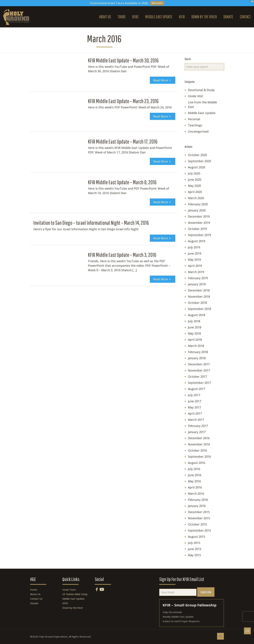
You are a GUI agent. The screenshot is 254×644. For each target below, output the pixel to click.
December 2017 (199, 364)
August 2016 (196, 463)
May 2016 (194, 481)
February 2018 (198, 352)
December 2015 (199, 512)
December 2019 (199, 216)
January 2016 (197, 506)
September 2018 (199, 309)
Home (34, 590)
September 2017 (199, 383)
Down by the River (73, 608)
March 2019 (196, 272)
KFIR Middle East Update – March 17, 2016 (123, 142)
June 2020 (195, 180)
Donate (34, 603)
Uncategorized (198, 131)
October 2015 (197, 524)
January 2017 (197, 432)
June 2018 (195, 327)
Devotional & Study (201, 90)
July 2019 (194, 247)
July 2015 (194, 543)
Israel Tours (69, 590)
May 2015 (194, 555)
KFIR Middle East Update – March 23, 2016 (123, 101)
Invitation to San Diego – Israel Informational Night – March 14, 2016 (91, 223)
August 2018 (196, 315)
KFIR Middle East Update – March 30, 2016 (123, 60)
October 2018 (197, 303)
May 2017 (194, 407)
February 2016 (198, 500)
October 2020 (197, 155)
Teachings (195, 125)
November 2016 (199, 444)
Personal (194, 119)
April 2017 (195, 413)
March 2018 (196, 346)
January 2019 (197, 284)
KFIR (65, 603)
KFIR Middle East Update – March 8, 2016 (122, 182)
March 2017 (196, 420)
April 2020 (195, 192)
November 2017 (199, 370)
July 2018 (194, 321)
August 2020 (196, 167)
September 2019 (199, 235)
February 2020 (198, 204)
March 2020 (196, 198)
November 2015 (199, 518)
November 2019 (199, 223)
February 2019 (198, 278)
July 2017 (194, 395)
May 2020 (194, 186)
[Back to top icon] (220, 636)
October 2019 (197, 229)
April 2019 (195, 266)
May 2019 (194, 260)
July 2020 (194, 173)
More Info (157, 3)
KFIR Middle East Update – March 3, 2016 (122, 255)
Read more (161, 80)
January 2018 (197, 358)
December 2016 (199, 438)
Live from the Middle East (202, 104)
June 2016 (195, 475)
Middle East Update (202, 113)
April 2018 (195, 340)
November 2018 (199, 296)
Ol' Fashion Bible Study (75, 594)
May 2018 (194, 333)
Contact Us (36, 599)
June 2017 (195, 401)
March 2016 (196, 493)
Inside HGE (195, 96)
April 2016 (195, 487)
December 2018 (199, 290)
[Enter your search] (204, 67)
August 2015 (196, 537)
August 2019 (196, 241)
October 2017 (197, 377)
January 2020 (197, 210)
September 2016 (199, 457)
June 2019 (195, 253)
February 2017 (198, 426)
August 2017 (196, 389)
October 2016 (197, 450)
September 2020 (199, 161)
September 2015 (199, 530)
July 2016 (194, 469)
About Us (35, 594)
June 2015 (195, 549)
